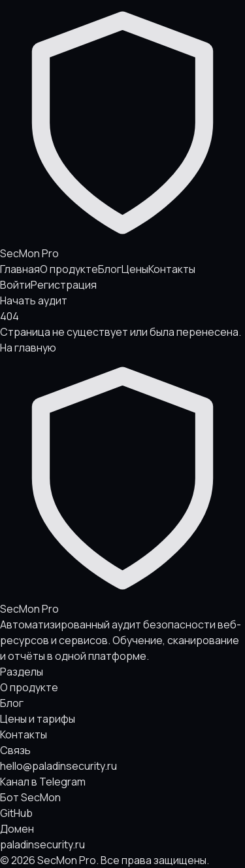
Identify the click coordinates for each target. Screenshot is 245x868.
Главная (20, 269)
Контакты (172, 269)
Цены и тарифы (38, 719)
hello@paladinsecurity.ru (58, 766)
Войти (15, 285)
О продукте (69, 269)
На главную (28, 348)
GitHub (16, 813)
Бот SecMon (30, 797)
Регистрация (64, 285)
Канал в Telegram (43, 782)
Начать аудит (34, 300)
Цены (135, 269)
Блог (110, 269)
